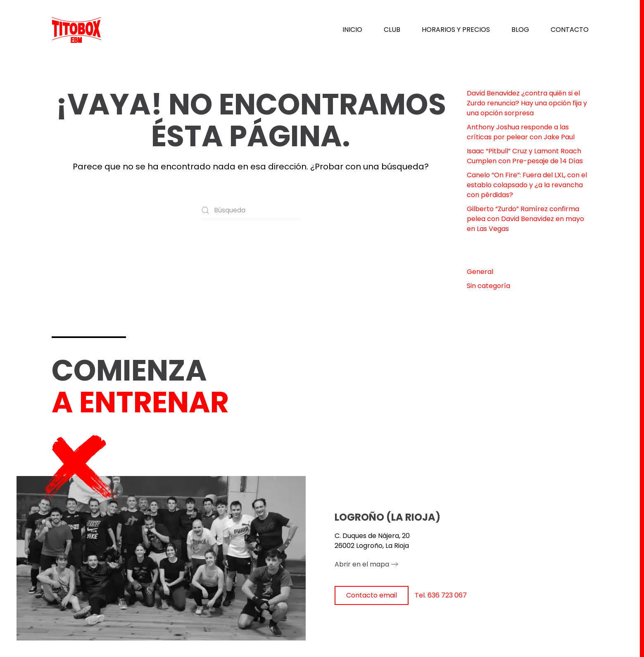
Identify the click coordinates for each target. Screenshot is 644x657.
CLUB (392, 30)
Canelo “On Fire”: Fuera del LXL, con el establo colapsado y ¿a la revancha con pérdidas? (527, 185)
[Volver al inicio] (76, 30)
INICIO (352, 30)
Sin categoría (488, 286)
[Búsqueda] (251, 210)
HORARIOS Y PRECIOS (456, 30)
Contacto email (372, 595)
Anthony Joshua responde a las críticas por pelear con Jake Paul (521, 132)
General (480, 272)
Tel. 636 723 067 (441, 595)
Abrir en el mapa (362, 564)
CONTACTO (570, 30)
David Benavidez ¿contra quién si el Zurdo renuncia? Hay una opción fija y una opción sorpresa (527, 103)
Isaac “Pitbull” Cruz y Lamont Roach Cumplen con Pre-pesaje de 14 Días (525, 156)
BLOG (520, 30)
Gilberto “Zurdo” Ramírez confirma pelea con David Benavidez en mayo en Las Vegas (525, 219)
